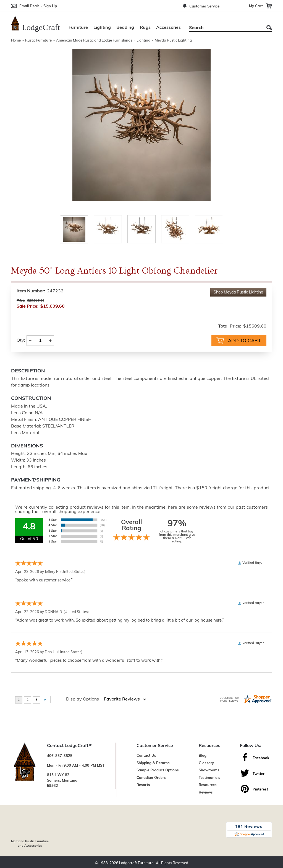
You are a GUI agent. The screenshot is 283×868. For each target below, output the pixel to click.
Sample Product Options (158, 770)
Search (269, 28)
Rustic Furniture (38, 41)
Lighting (102, 28)
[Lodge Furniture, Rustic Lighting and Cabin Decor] (36, 24)
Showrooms (209, 770)
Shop (238, 293)
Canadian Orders (151, 777)
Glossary (206, 763)
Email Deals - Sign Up (38, 6)
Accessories (168, 28)
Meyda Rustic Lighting (173, 41)
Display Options (82, 699)
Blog (203, 755)
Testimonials (209, 777)
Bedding (125, 28)
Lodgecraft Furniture (136, 861)
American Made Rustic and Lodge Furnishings (94, 41)
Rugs (145, 28)
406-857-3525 (60, 755)
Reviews (206, 792)
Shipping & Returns (153, 763)
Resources (208, 785)
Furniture (78, 28)
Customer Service (204, 7)
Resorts (143, 785)
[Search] (224, 28)
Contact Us (146, 755)
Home (16, 41)
